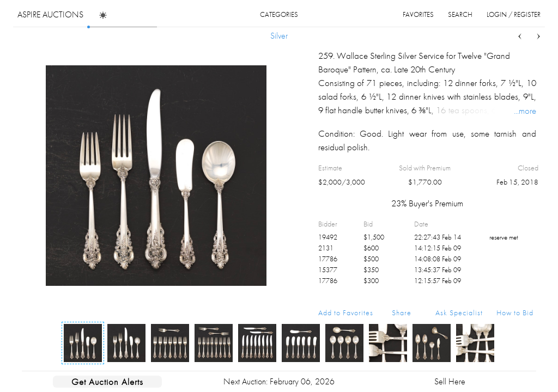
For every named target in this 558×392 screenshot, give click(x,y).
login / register (514, 14)
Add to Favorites (346, 313)
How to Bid (515, 313)
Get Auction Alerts (107, 382)
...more (525, 111)
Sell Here (450, 381)
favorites (418, 14)
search (460, 14)
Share (402, 313)
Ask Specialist (459, 313)
